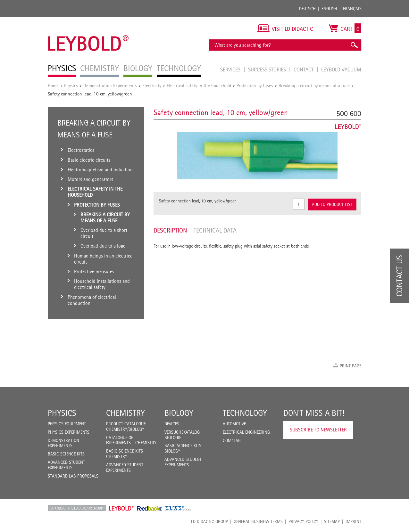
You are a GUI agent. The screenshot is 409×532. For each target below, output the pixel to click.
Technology (245, 413)
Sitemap (332, 521)
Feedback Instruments (150, 508)
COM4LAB (232, 440)
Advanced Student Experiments (66, 465)
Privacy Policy (303, 521)
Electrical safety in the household (199, 85)
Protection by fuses (255, 85)
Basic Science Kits (66, 454)
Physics (71, 85)
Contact (304, 70)
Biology (179, 413)
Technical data (215, 230)
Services (231, 70)
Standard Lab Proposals (73, 476)
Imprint (353, 521)
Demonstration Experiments (110, 85)
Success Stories (268, 70)
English (329, 9)
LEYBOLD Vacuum (341, 70)
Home (53, 85)
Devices (172, 424)
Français (352, 9)
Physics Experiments (69, 432)
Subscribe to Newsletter (318, 430)
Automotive (234, 424)
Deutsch (307, 9)
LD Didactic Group (209, 521)
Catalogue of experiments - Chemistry (131, 440)
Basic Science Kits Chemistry (125, 454)
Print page (351, 366)
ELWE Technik (178, 508)
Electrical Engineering (246, 432)
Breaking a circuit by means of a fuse (314, 85)
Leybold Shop (121, 508)
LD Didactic (77, 508)
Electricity (152, 85)
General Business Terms (258, 521)
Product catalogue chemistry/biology (126, 426)
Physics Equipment (67, 424)
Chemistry (125, 413)
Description (170, 230)
